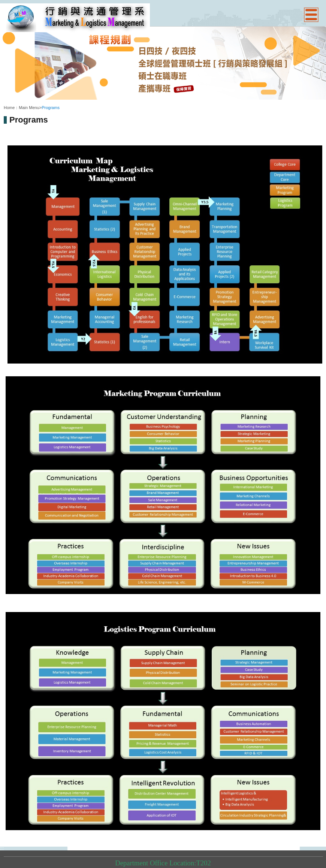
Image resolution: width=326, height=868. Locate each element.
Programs (51, 108)
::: (6, 102)
